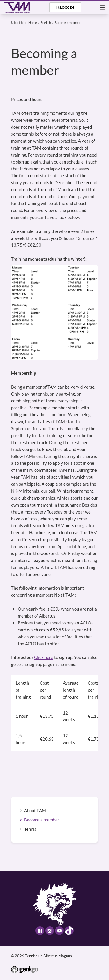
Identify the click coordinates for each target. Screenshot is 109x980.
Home (33, 23)
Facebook (40, 931)
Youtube (59, 931)
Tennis (30, 829)
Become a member (68, 23)
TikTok (69, 931)
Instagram (50, 931)
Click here (44, 657)
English (46, 23)
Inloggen (65, 7)
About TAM (35, 811)
